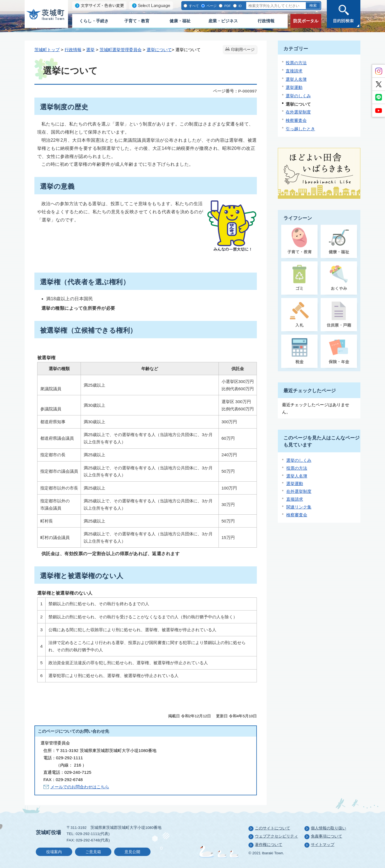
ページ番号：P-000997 (235, 91)
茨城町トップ (47, 50)
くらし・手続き (94, 21)
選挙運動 (294, 87)
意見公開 (132, 852)
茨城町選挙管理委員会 (121, 50)
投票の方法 (296, 63)
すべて (193, 6)
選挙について (159, 50)
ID (240, 6)
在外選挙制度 (298, 112)
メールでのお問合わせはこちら (80, 787)
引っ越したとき (300, 129)
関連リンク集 (299, 507)
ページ (211, 6)
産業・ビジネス (223, 21)
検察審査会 (296, 120)
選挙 (90, 50)
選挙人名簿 (296, 79)
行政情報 (266, 21)
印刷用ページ (243, 50)
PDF (227, 6)
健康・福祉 (180, 21)
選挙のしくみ (298, 96)
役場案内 (54, 852)
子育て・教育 (137, 21)
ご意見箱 (93, 852)
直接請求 (294, 71)
